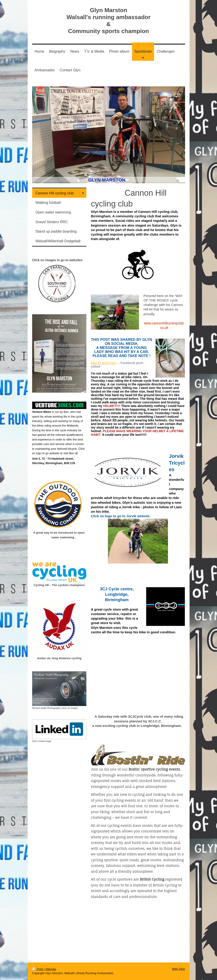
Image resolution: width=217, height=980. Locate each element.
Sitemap (51, 969)
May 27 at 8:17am (103, 363)
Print (38, 969)
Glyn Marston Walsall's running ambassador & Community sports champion (109, 21)
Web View (178, 969)
